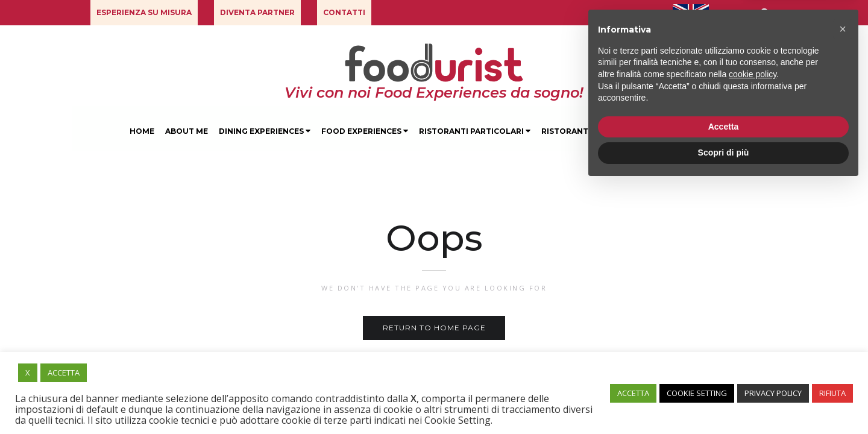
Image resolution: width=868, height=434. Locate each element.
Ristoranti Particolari (475, 131)
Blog (726, 131)
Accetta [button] (724, 375)
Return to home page (434, 328)
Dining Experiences (265, 131)
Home (142, 131)
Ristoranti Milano (583, 131)
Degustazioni (670, 131)
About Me (187, 131)
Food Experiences (365, 131)
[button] (144, 13)
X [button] (28, 373)
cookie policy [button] (753, 322)
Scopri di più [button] (724, 401)
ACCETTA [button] (64, 373)
